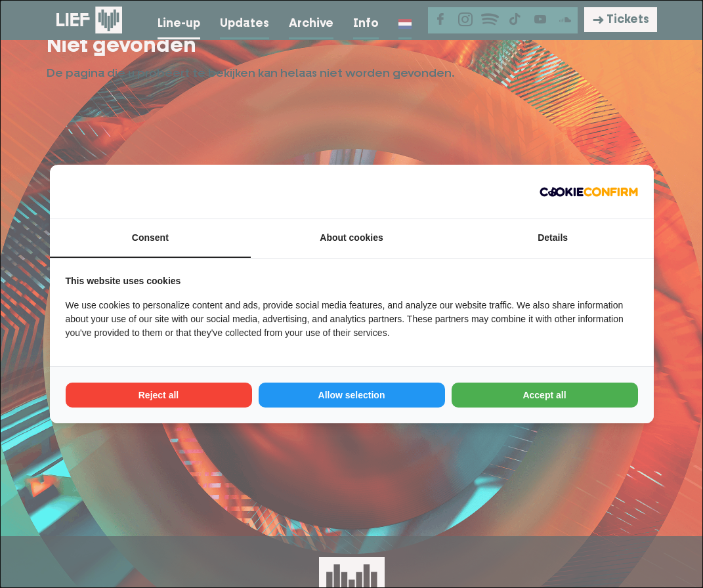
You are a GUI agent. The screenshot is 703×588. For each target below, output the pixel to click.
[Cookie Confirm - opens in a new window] (589, 191)
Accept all (544, 395)
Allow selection (352, 395)
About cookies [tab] (351, 238)
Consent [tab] (150, 238)
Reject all (159, 395)
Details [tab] (553, 238)
